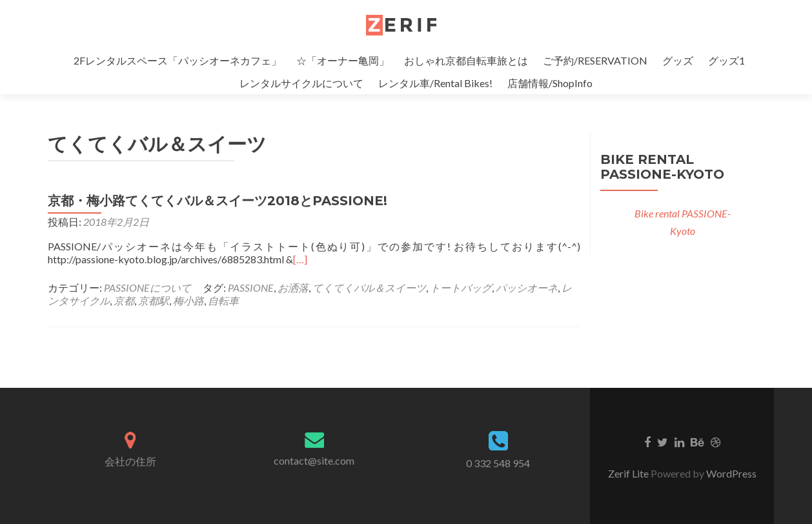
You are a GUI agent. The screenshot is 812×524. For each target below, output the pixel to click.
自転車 (223, 300)
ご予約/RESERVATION (595, 60)
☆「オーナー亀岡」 (343, 60)
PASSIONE (251, 287)
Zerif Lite (629, 473)
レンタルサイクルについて (301, 83)
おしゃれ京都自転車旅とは (466, 60)
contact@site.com (314, 460)
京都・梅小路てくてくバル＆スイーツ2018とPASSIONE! (218, 201)
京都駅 (154, 300)
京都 (124, 300)
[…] (300, 259)
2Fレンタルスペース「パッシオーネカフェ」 (178, 60)
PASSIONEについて (147, 287)
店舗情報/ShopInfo (550, 83)
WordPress (731, 473)
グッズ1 (726, 60)
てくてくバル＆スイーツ (369, 287)
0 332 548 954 (498, 463)
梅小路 (188, 300)
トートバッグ (461, 287)
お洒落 (293, 287)
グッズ (678, 60)
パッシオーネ (527, 287)
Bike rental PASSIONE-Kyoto (662, 167)
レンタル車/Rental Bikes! (435, 83)
